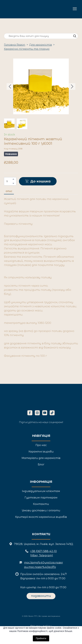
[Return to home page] (19, 9)
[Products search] (41, 36)
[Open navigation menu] (75, 9)
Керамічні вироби (41, 452)
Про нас (41, 445)
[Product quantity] (9, 181)
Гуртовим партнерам (41, 498)
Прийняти (41, 638)
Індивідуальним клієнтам (41, 491)
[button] (75, 36)
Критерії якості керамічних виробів (41, 517)
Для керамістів (41, 45)
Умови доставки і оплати (41, 510)
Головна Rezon (15, 45)
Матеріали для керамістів (41, 458)
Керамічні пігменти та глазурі (27, 49)
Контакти (41, 504)
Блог (41, 464)
